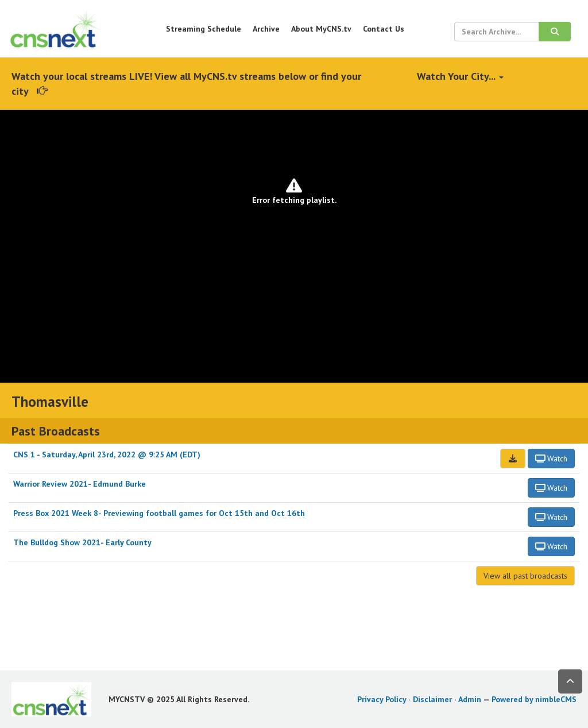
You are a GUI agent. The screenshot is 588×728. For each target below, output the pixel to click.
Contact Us (384, 29)
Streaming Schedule (204, 29)
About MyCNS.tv (321, 29)
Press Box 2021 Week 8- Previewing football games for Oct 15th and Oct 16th (159, 513)
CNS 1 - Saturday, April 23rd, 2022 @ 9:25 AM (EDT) (107, 454)
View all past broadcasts (525, 576)
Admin (470, 699)
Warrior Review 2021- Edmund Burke (80, 484)
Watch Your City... (460, 76)
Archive (266, 29)
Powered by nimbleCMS (534, 699)
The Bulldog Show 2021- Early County (82, 542)
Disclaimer (432, 699)
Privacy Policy (382, 699)
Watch (552, 459)
